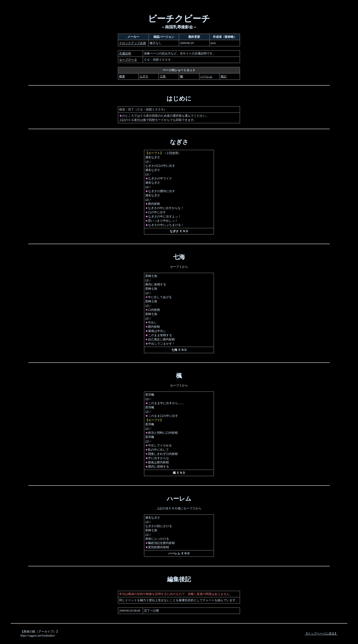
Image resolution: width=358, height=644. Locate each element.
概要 (122, 76)
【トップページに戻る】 (321, 634)
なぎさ (144, 76)
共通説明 (125, 54)
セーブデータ (128, 60)
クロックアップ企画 (133, 43)
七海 (163, 76)
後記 (224, 76)
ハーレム (206, 76)
